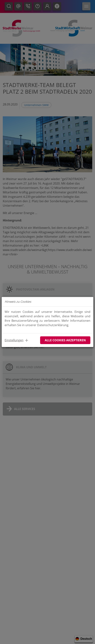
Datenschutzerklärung (53, 325)
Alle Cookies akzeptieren (65, 340)
